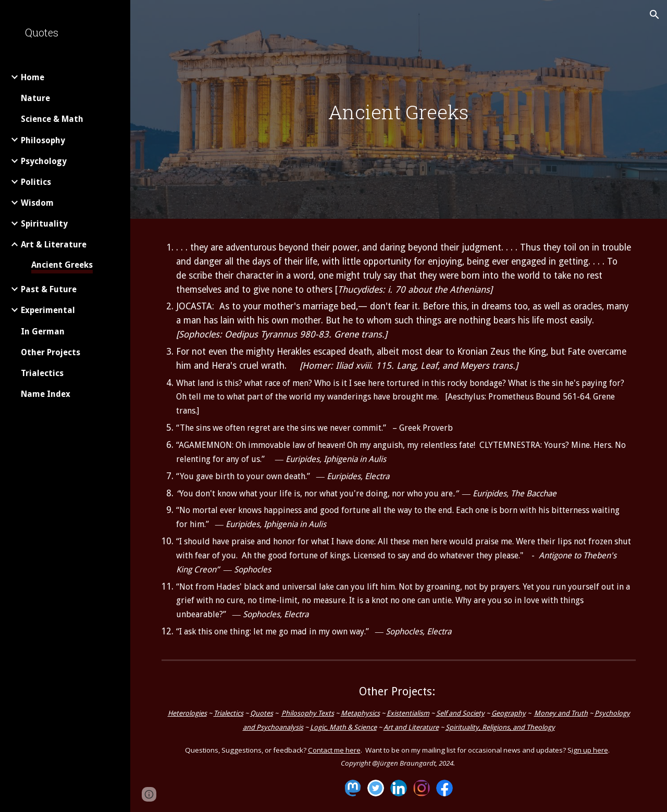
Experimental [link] (48, 310)
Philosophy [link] (43, 140)
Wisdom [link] (37, 203)
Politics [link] (36, 182)
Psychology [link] (44, 161)
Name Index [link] (46, 394)
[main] (398, 112)
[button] (654, 15)
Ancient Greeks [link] (62, 265)
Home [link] (33, 77)
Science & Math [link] (52, 119)
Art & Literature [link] (54, 245)
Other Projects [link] (51, 352)
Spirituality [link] (44, 224)
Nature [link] (35, 98)
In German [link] (43, 332)
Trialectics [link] (42, 373)
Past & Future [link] (49, 289)
